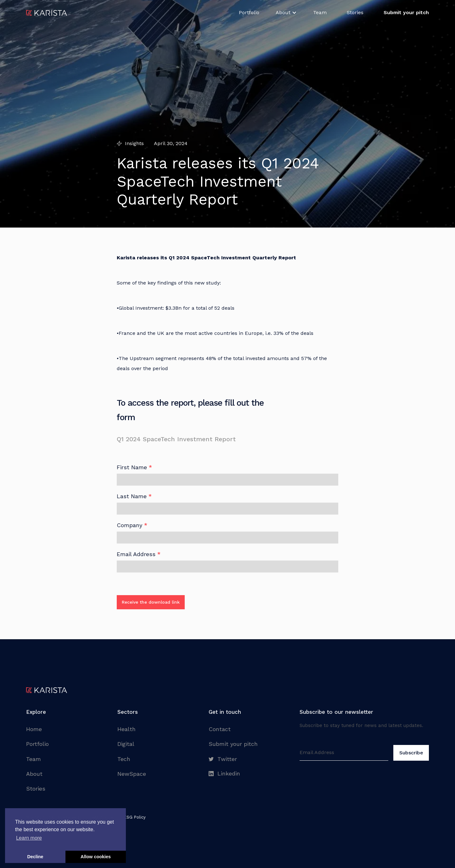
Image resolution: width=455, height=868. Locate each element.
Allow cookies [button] (96, 857)
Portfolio (249, 12)
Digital (126, 744)
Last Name (134, 496)
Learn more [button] (29, 838)
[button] (286, 13)
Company (132, 525)
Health (126, 729)
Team (320, 12)
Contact (220, 729)
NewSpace (132, 774)
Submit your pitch (233, 744)
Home (34, 729)
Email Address (139, 554)
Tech (124, 759)
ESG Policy (135, 817)
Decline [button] (35, 857)
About (34, 774)
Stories (355, 12)
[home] (47, 13)
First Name (134, 467)
